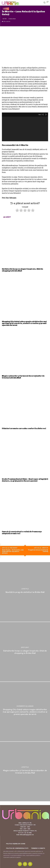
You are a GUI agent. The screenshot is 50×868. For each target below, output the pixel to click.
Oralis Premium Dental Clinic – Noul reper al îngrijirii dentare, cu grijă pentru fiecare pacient (25, 480)
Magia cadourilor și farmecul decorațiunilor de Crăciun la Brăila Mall (23, 377)
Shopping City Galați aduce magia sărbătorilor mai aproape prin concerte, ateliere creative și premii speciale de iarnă (24, 323)
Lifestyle (5, 9)
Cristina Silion (12, 19)
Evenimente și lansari (25, 706)
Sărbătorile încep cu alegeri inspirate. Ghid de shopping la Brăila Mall (22, 270)
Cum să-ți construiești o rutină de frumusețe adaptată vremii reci (22, 533)
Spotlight (25, 647)
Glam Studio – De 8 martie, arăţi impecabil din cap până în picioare (13, 551)
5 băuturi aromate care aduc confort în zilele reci (24, 428)
